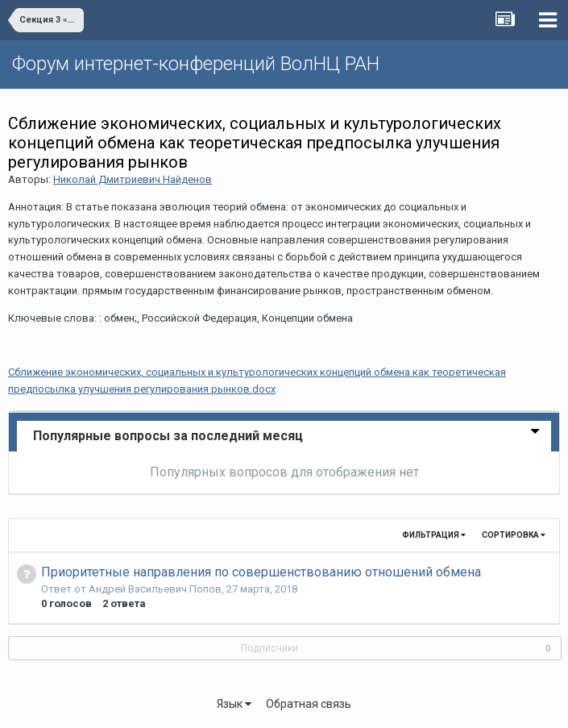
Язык (234, 704)
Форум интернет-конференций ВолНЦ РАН (196, 64)
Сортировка (514, 535)
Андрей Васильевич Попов (155, 589)
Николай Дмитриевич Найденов (133, 179)
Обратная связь (309, 704)
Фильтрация (434, 535)
